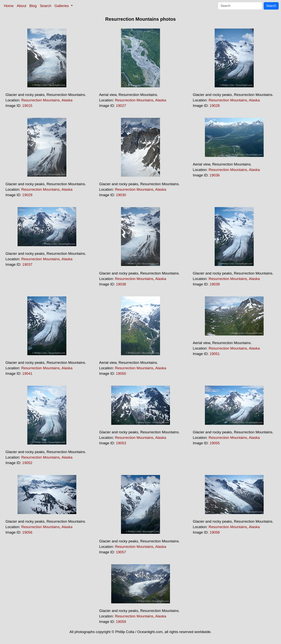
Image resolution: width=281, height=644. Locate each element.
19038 (121, 284)
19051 (215, 354)
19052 (27, 463)
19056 (27, 532)
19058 (215, 532)
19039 (215, 284)
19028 (215, 106)
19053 (121, 443)
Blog (33, 6)
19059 (121, 622)
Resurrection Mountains (40, 100)
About (22, 6)
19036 (215, 175)
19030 (121, 195)
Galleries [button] (62, 6)
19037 (27, 264)
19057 (121, 552)
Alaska (67, 100)
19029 (27, 195)
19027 (121, 106)
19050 (121, 373)
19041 (27, 373)
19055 (215, 443)
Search (46, 6)
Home (9, 6)
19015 (27, 106)
